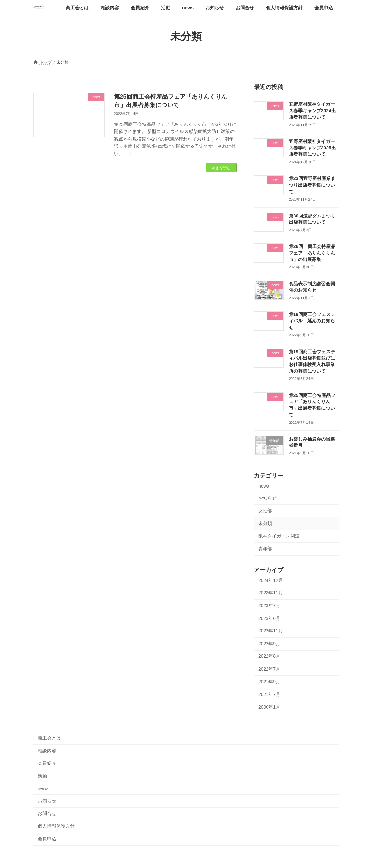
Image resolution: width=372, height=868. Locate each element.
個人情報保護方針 (56, 826)
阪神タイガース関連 (279, 536)
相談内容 (47, 751)
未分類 (265, 523)
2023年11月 (271, 593)
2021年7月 (269, 694)
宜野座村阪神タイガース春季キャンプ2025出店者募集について (312, 148)
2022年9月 (269, 643)
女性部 (265, 511)
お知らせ (267, 498)
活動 (42, 776)
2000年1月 (269, 707)
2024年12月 (271, 580)
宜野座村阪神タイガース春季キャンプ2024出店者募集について (312, 111)
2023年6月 (269, 618)
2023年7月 (269, 605)
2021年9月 (269, 681)
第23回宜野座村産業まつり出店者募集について (312, 185)
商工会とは (49, 738)
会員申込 (47, 839)
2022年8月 (269, 656)
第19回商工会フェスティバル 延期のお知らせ (312, 320)
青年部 (265, 549)
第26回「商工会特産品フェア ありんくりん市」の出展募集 (312, 253)
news (264, 486)
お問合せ (47, 813)
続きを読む (221, 168)
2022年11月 (271, 631)
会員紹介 (47, 763)
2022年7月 (269, 669)
